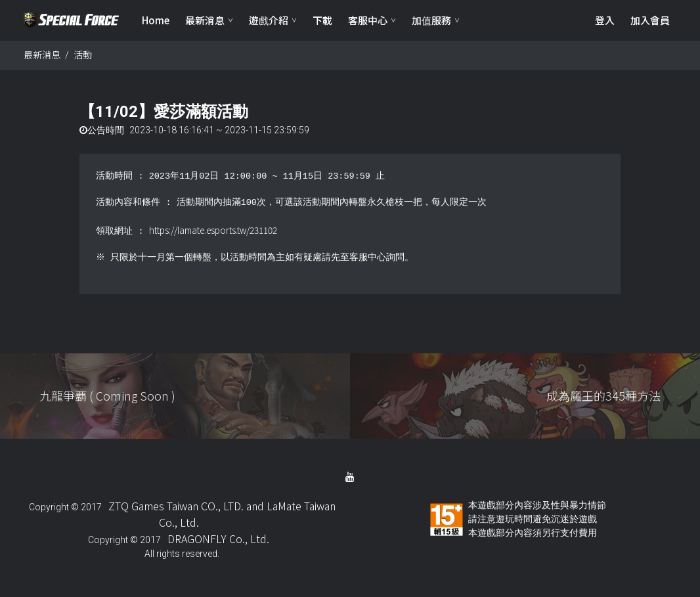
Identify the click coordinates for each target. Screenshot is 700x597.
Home (156, 20)
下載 (322, 20)
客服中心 (368, 20)
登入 (605, 20)
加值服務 (431, 20)
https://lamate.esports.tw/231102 (213, 230)
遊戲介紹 (269, 20)
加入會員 (650, 20)
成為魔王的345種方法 (603, 395)
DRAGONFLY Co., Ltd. (218, 539)
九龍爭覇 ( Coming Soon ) (107, 395)
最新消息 (205, 20)
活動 (83, 55)
